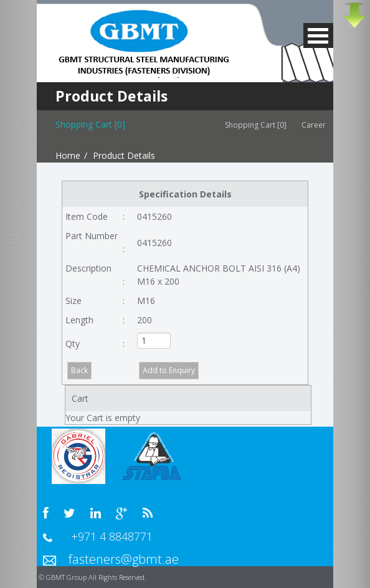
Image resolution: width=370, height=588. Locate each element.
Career (317, 125)
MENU (318, 36)
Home (68, 155)
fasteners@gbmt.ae (124, 559)
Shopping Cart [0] (256, 125)
